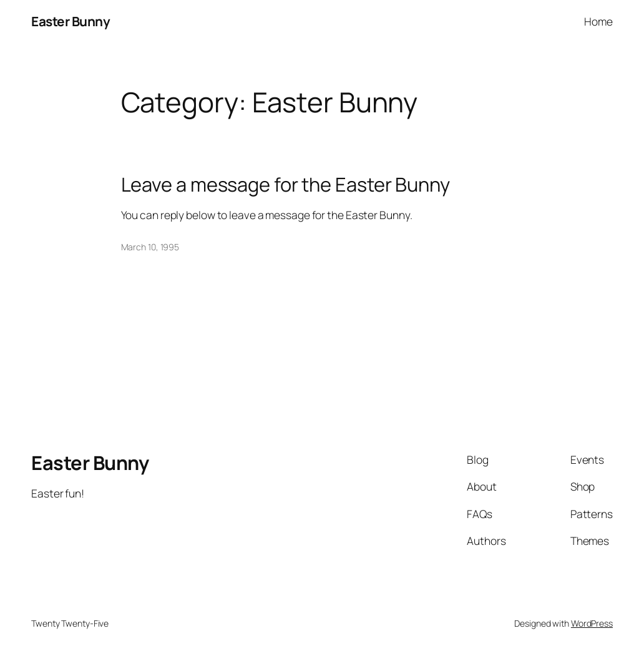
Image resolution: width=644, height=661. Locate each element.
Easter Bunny (71, 21)
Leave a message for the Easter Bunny (285, 184)
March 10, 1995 (150, 247)
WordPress (592, 623)
